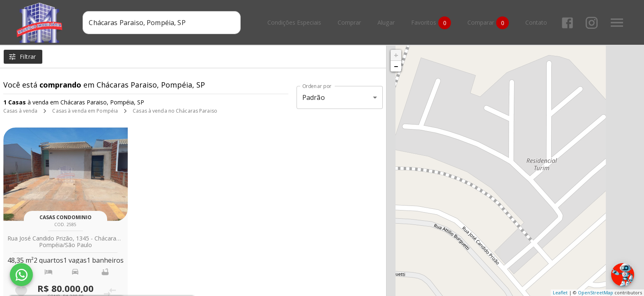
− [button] (396, 66)
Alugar (386, 23)
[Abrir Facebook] (567, 23)
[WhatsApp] (21, 275)
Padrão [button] (314, 97)
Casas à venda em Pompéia (85, 111)
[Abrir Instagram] (592, 23)
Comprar (349, 23)
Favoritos (431, 23)
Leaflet (560, 293)
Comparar (488, 23)
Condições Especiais (294, 23)
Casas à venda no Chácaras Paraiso (175, 111)
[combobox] (162, 23)
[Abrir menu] (617, 23)
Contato (536, 23)
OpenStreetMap (596, 293)
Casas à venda (20, 111)
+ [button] (396, 55)
